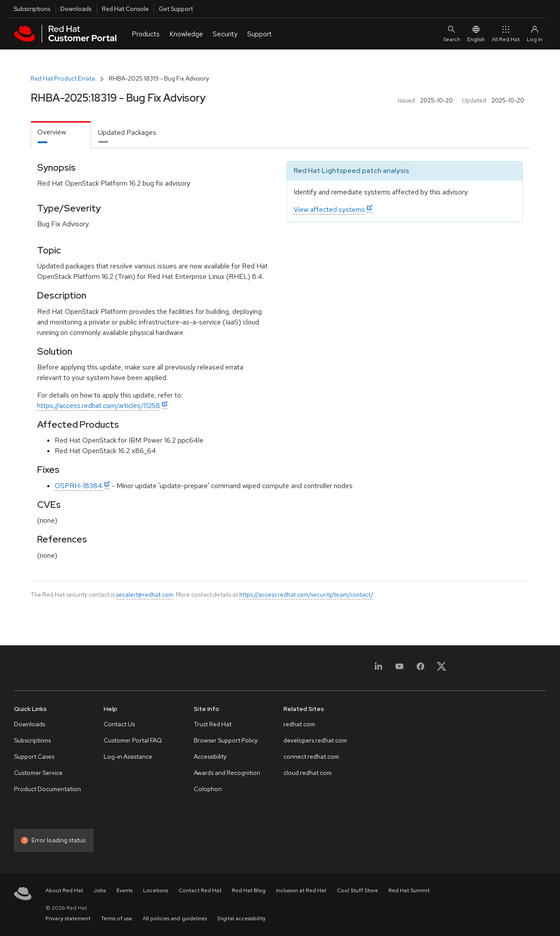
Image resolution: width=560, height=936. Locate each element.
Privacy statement (68, 918)
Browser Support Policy (226, 740)
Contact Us (119, 724)
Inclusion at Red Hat (301, 890)
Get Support (176, 9)
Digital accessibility (241, 918)
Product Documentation (47, 789)
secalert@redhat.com (145, 595)
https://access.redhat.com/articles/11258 (99, 406)
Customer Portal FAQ (133, 740)
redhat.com (299, 724)
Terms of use (117, 918)
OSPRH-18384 (79, 486)
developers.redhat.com (315, 740)
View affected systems (329, 209)
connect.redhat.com (311, 757)
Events (124, 890)
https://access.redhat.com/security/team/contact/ (306, 595)
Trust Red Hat (213, 724)
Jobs (100, 890)
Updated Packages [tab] (127, 132)
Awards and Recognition (227, 773)
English (476, 33)
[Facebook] (420, 669)
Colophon (208, 789)
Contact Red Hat (200, 890)
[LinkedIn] (378, 669)
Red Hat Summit (409, 890)
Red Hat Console (125, 9)
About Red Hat (64, 890)
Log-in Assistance (128, 757)
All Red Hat (506, 33)
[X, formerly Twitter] (441, 669)
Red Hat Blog (249, 890)
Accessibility (210, 757)
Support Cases (34, 757)
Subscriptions (32, 9)
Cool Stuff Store (357, 890)
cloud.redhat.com (308, 773)
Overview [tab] (52, 132)
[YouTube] (399, 669)
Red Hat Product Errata (63, 78)
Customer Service (38, 773)
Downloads (76, 9)
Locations (156, 890)
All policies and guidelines (175, 918)
